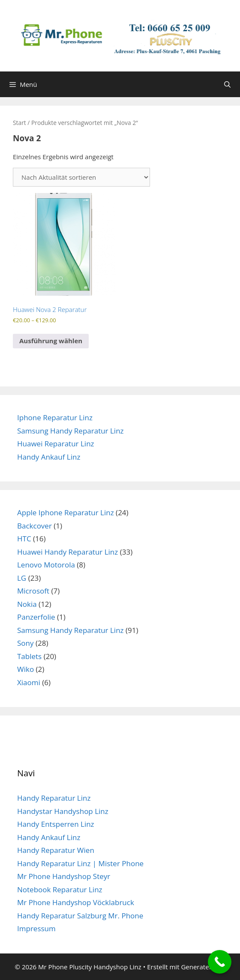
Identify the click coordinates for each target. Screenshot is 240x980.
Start (19, 123)
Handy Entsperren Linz (56, 824)
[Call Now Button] (220, 962)
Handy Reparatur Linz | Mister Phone (80, 863)
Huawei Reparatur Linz (56, 444)
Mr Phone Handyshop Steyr (64, 876)
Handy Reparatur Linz (54, 798)
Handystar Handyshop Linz (63, 811)
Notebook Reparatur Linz (60, 889)
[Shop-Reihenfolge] (81, 177)
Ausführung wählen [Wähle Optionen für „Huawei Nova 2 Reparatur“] (51, 341)
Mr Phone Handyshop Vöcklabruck (76, 902)
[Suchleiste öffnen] (227, 84)
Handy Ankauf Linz (49, 457)
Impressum (36, 928)
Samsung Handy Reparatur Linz (70, 431)
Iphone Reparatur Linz (55, 417)
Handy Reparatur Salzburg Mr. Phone (80, 916)
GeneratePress (203, 967)
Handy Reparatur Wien (56, 850)
